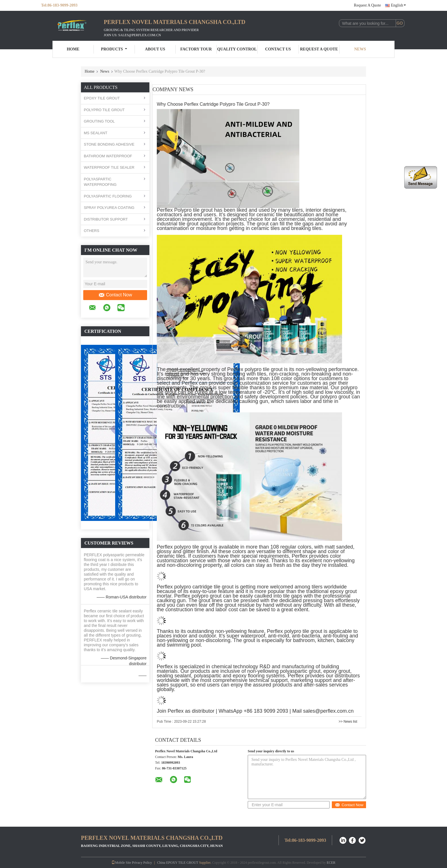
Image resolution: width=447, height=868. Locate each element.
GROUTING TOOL (99, 121)
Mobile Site (121, 863)
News (360, 49)
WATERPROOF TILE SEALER (109, 167)
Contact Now (115, 295)
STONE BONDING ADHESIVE (109, 144)
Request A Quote (367, 5)
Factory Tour (196, 49)
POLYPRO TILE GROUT (104, 110)
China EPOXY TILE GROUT (178, 863)
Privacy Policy (142, 863)
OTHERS (92, 231)
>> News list (348, 722)
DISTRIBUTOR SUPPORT (106, 219)
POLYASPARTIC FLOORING (108, 196)
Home (73, 49)
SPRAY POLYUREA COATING (109, 208)
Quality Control (237, 49)
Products (114, 49)
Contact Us (278, 49)
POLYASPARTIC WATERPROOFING (100, 182)
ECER (331, 863)
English (398, 5)
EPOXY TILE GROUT (102, 98)
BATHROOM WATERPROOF (108, 156)
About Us (155, 49)
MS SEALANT (96, 133)
